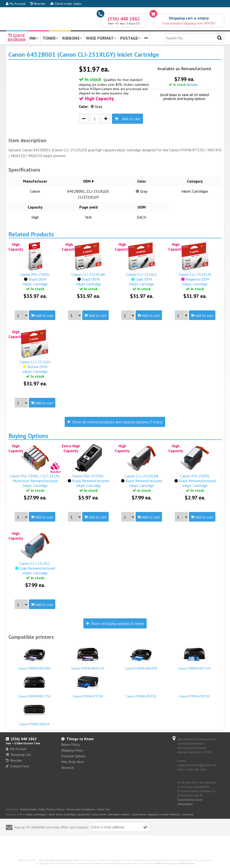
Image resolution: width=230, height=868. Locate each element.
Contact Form (18, 766)
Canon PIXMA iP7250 (88, 685)
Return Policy (71, 745)
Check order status (66, 4)
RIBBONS (72, 38)
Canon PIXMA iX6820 (34, 713)
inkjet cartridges (36, 814)
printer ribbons (170, 814)
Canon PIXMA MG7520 (194, 657)
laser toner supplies (145, 814)
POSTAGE (131, 38)
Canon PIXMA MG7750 (34, 685)
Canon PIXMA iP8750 (194, 694)
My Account (16, 4)
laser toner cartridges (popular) (69, 814)
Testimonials (28, 809)
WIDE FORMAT (101, 38)
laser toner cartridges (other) (111, 814)
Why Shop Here (73, 762)
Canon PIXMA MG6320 (88, 657)
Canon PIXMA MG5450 (34, 657)
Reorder (38, 4)
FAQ (42, 809)
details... (193, 85)
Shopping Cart (18, 755)
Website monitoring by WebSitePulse (174, 863)
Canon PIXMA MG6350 (141, 657)
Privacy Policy (55, 809)
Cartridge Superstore (55, 860)
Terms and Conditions (81, 809)
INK (34, 38)
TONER (51, 38)
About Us (68, 768)
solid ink (188, 814)
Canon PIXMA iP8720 (141, 694)
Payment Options (74, 756)
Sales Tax (103, 809)
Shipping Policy (72, 750)
